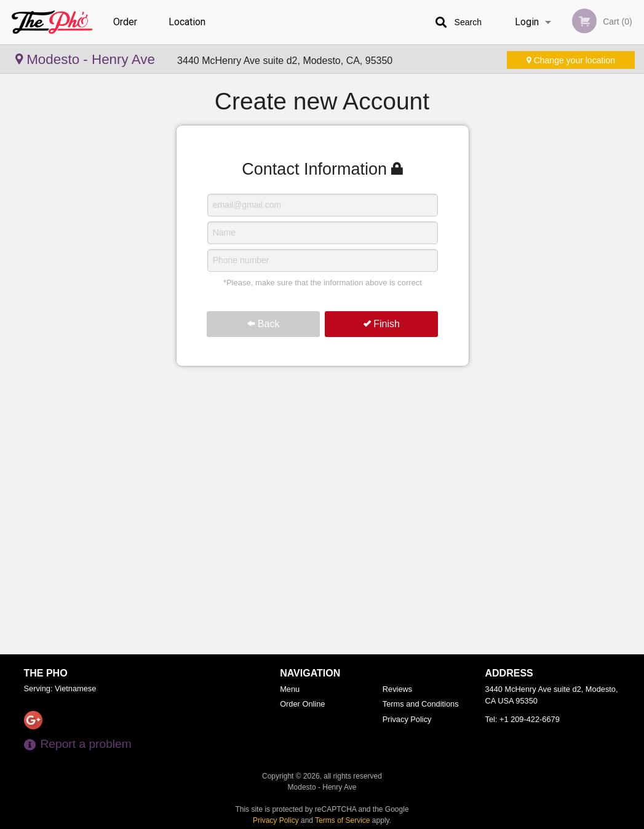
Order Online (127, 30)
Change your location (571, 60)
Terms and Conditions (421, 704)
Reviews (397, 689)
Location (187, 22)
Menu (290, 689)
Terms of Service (342, 820)
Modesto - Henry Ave (87, 59)
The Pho (46, 673)
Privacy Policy (407, 719)
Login (527, 22)
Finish (382, 324)
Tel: (523, 719)
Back (263, 324)
